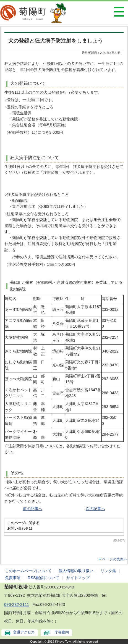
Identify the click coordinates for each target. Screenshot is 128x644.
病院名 (11, 299)
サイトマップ (78, 578)
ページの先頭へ (115, 559)
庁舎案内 (62, 632)
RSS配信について (43, 578)
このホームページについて (28, 571)
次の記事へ (95, 509)
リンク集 (108, 571)
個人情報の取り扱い (76, 571)
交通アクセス (24, 632)
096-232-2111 (17, 604)
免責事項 (13, 578)
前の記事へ (33, 509)
